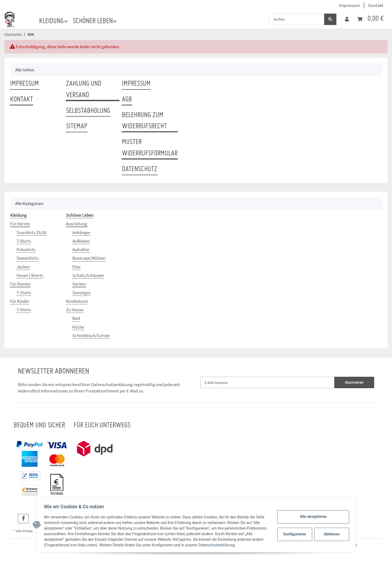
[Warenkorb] (370, 19)
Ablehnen (330, 534)
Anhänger (81, 232)
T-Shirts (24, 241)
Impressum (349, 5)
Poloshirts (26, 249)
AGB (127, 100)
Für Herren (20, 224)
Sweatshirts (28, 258)
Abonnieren (354, 382)
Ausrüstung (77, 224)
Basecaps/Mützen (89, 258)
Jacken (23, 267)
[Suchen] (297, 19)
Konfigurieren (294, 534)
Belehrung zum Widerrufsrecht (144, 121)
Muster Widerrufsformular (150, 148)
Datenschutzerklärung (112, 384)
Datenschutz (140, 169)
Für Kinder (20, 301)
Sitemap (77, 126)
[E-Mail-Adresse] (268, 382)
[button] (347, 19)
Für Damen (20, 284)
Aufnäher (81, 249)
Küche (78, 327)
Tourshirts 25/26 (31, 232)
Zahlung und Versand (84, 90)
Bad (76, 318)
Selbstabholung (88, 111)
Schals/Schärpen (88, 275)
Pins (76, 267)
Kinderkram (77, 301)
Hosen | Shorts (30, 275)
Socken (79, 284)
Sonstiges (81, 293)
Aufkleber (81, 241)
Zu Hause (75, 310)
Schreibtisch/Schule (91, 335)
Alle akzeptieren (312, 517)
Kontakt (376, 5)
